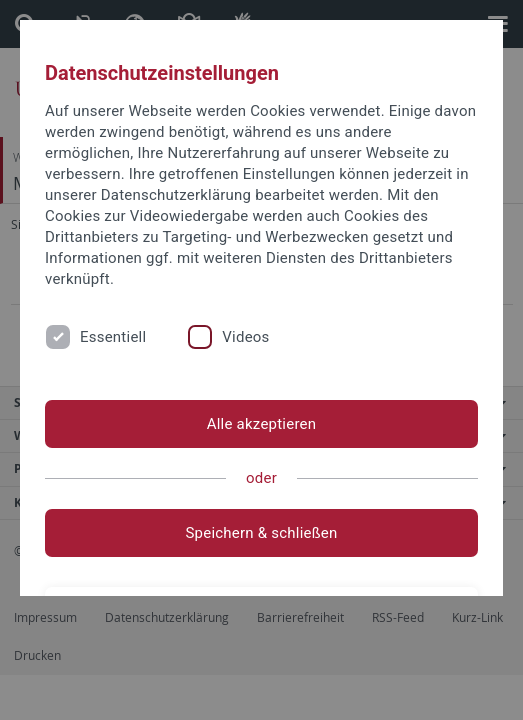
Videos (245, 337)
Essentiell (113, 337)
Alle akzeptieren (262, 424)
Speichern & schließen (261, 533)
